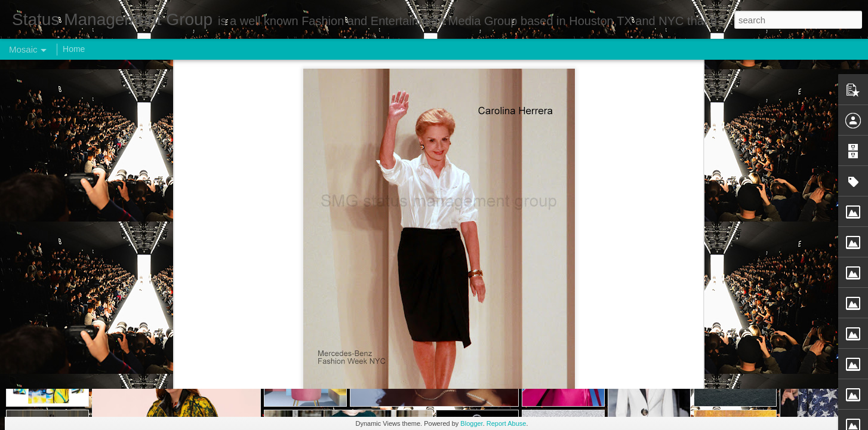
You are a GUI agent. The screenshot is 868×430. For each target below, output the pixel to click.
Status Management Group (498, 175)
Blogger (471, 423)
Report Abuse (507, 423)
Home (74, 49)
